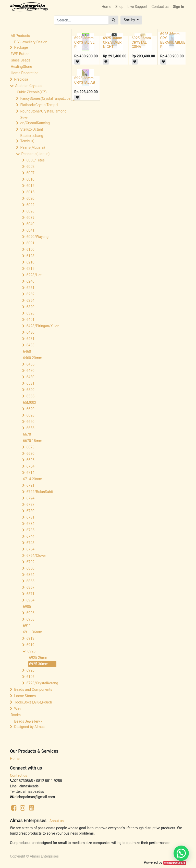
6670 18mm (33, 441)
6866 (30, 581)
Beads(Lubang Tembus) (32, 138)
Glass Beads (21, 60)
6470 (30, 371)
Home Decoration (25, 73)
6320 (30, 307)
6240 (30, 281)
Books (16, 715)
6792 (30, 562)
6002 (30, 167)
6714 (30, 473)
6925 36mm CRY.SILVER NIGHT (113, 42)
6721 (30, 485)
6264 (30, 300)
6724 (30, 498)
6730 (30, 511)
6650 (30, 422)
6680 (30, 454)
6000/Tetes (35, 160)
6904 (30, 600)
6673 (30, 447)
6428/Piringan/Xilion (42, 326)
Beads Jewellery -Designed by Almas (29, 724)
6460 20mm (33, 358)
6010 (30, 179)
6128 (30, 256)
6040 (30, 224)
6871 (30, 594)
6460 (27, 351)
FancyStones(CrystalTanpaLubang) (39, 98)
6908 (30, 619)
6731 (30, 517)
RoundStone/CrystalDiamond (39, 111)
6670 (27, 434)
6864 (30, 575)
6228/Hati (34, 275)
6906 (30, 613)
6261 (30, 288)
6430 (30, 332)
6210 (30, 262)
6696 (30, 460)
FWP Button (20, 54)
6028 (30, 211)
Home (15, 759)
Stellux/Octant (32, 129)
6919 (30, 645)
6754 (30, 549)
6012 (30, 186)
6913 (30, 638)
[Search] (113, 20)
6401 (30, 320)
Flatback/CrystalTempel (39, 105)
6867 (30, 587)
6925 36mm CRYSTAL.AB (85, 80)
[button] (131, 20)
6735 (30, 530)
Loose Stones (25, 696)
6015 (30, 192)
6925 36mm (39, 664)
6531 (30, 383)
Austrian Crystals (29, 86)
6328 (30, 313)
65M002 (30, 402)
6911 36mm (33, 632)
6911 (27, 626)
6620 (30, 409)
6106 (30, 677)
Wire (18, 709)
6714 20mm (33, 479)
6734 (30, 524)
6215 (30, 269)
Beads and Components (33, 689)
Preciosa (21, 79)
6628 (30, 415)
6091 (30, 243)
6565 (30, 396)
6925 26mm (39, 658)
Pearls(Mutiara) (32, 147)
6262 (30, 294)
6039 (30, 218)
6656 (30, 428)
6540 (30, 390)
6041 (30, 230)
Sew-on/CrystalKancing (35, 120)
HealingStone (21, 67)
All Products (20, 36)
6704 (30, 466)
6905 (27, 607)
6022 (30, 205)
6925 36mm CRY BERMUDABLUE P (173, 40)
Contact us (19, 775)
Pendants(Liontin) (35, 154)
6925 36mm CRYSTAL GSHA (141, 42)
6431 (30, 339)
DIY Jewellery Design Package (31, 45)
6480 (30, 377)
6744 (30, 536)
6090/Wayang (37, 237)
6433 (30, 345)
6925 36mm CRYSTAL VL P (84, 42)
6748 (30, 543)
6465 (30, 364)
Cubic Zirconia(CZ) (32, 92)
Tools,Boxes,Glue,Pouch (33, 702)
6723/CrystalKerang (42, 683)
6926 (30, 670)
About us (57, 821)
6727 (30, 505)
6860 (30, 568)
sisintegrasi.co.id (175, 863)
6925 (31, 651)
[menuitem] (106, 7)
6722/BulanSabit (40, 492)
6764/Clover (36, 556)
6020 (30, 198)
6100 (30, 249)
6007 (30, 173)
